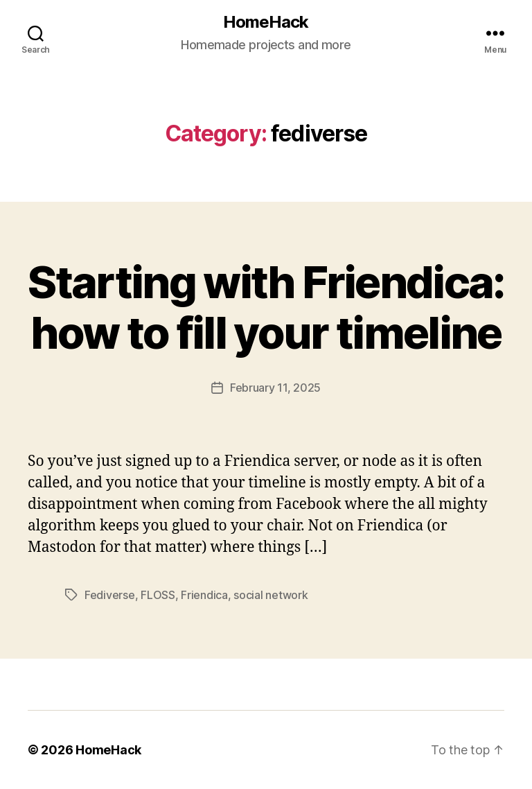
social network (271, 595)
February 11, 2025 (275, 388)
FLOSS (158, 595)
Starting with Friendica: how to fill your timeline (266, 307)
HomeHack (266, 22)
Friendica (204, 595)
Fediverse (110, 595)
